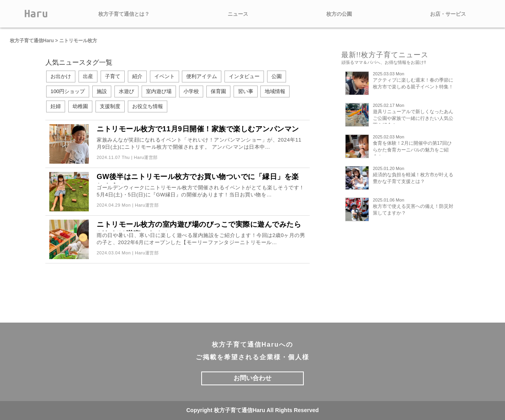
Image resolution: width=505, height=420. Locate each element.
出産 (88, 76)
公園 (277, 76)
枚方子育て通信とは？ (124, 14)
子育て (113, 76)
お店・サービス (448, 14)
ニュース (238, 14)
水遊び (126, 91)
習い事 (246, 91)
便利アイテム (202, 76)
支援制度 (110, 106)
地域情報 (275, 91)
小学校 (191, 91)
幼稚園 (80, 106)
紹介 (137, 76)
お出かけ (61, 76)
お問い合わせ (252, 378)
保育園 (218, 91)
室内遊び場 (159, 91)
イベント (165, 76)
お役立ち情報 (148, 106)
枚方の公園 (339, 14)
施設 (102, 91)
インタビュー (244, 76)
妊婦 (56, 106)
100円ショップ (68, 91)
